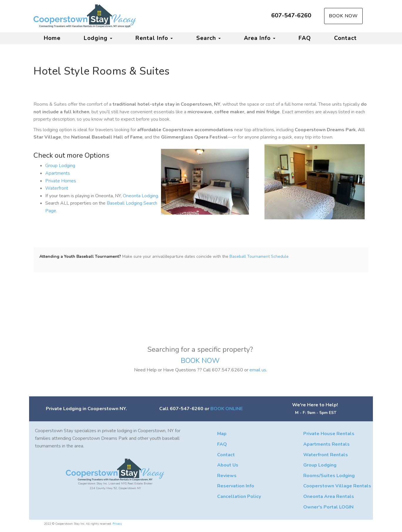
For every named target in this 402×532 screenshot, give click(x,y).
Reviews (227, 476)
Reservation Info (236, 486)
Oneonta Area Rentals (329, 496)
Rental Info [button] (154, 38)
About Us (228, 465)
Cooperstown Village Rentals (337, 486)
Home (52, 38)
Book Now (343, 16)
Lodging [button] (98, 38)
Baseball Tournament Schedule (259, 256)
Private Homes (61, 181)
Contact (345, 38)
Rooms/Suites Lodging (329, 476)
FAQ (305, 38)
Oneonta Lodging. (141, 196)
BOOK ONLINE (227, 409)
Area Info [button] (260, 38)
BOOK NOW (201, 361)
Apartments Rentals (326, 444)
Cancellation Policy (239, 496)
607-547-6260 (291, 15)
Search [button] (208, 38)
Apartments (58, 173)
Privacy (117, 524)
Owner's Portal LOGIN (328, 507)
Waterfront (57, 188)
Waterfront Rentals (326, 455)
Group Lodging (60, 166)
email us (258, 370)
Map (222, 434)
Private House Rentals (329, 434)
